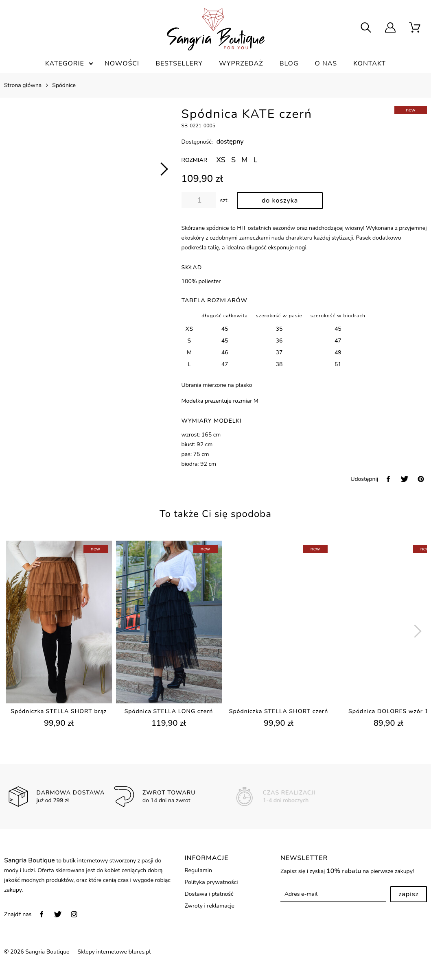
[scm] (415, 28)
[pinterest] (421, 479)
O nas (326, 63)
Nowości (122, 63)
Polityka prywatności (211, 882)
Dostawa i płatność (209, 894)
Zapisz (409, 894)
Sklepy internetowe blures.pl (114, 952)
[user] (390, 28)
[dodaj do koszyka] (280, 201)
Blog (289, 63)
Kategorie (65, 63)
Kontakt (370, 63)
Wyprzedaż (241, 63)
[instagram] (74, 914)
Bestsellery (179, 63)
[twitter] (405, 479)
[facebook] (388, 479)
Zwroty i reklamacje (209, 906)
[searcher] (366, 28)
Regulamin (198, 870)
